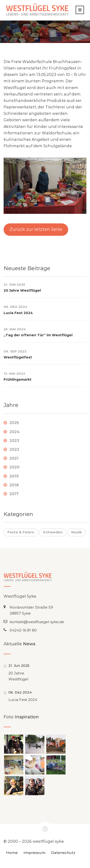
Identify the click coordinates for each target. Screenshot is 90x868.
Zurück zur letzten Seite (36, 229)
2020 (14, 467)
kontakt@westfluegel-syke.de (37, 622)
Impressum (34, 853)
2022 (14, 450)
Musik (77, 532)
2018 (14, 485)
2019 (14, 476)
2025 (14, 423)
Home (12, 853)
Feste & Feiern (21, 532)
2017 (14, 494)
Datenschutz (63, 853)
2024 (15, 432)
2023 (14, 441)
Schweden (53, 532)
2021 (14, 458)
